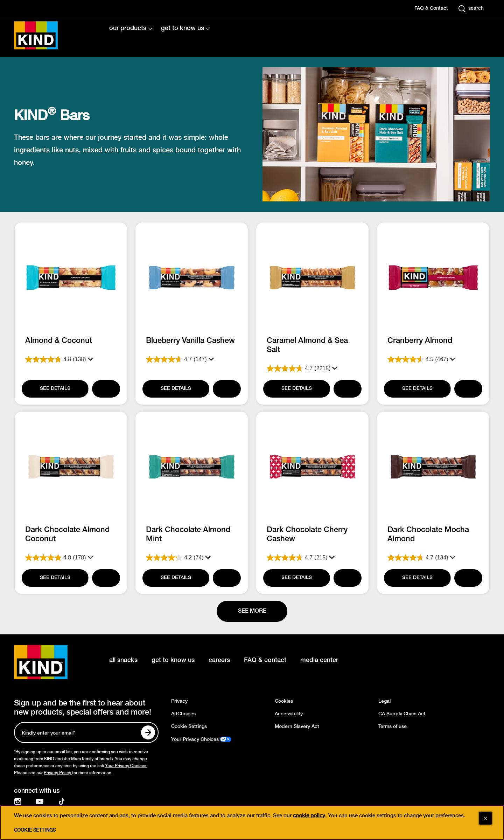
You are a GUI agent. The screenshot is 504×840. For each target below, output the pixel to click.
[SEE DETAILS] (55, 389)
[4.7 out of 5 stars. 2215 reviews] (312, 369)
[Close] (485, 818)
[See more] (252, 611)
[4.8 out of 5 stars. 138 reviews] (71, 359)
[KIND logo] (51, 662)
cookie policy (309, 815)
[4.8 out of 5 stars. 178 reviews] (71, 558)
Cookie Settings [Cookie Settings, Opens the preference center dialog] (35, 830)
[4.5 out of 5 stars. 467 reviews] (433, 359)
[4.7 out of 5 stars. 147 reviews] (192, 359)
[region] (252, 822)
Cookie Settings (189, 726)
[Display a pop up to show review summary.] (89, 359)
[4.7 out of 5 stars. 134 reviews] (433, 558)
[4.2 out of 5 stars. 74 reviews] (192, 558)
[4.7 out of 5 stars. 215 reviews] (312, 558)
